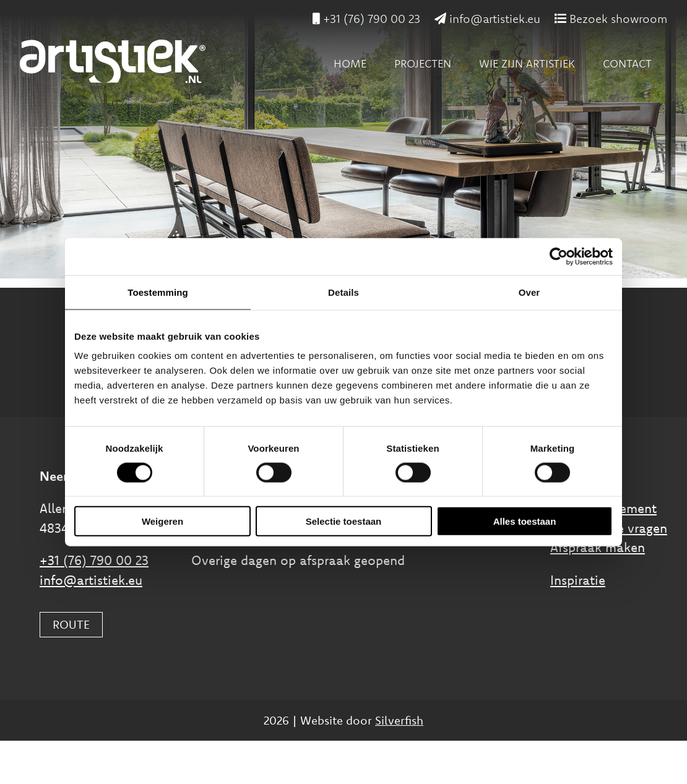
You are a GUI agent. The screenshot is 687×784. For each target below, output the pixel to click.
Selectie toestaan (344, 521)
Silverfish (399, 720)
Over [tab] (529, 292)
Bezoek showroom (611, 19)
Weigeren (162, 521)
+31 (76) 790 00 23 (366, 19)
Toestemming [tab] (158, 292)
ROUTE (71, 624)
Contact (627, 63)
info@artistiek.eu (487, 19)
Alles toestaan (525, 521)
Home (350, 63)
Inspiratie (578, 580)
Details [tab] (343, 292)
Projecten (423, 63)
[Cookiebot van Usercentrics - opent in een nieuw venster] (559, 256)
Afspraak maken (598, 547)
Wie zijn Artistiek (527, 63)
